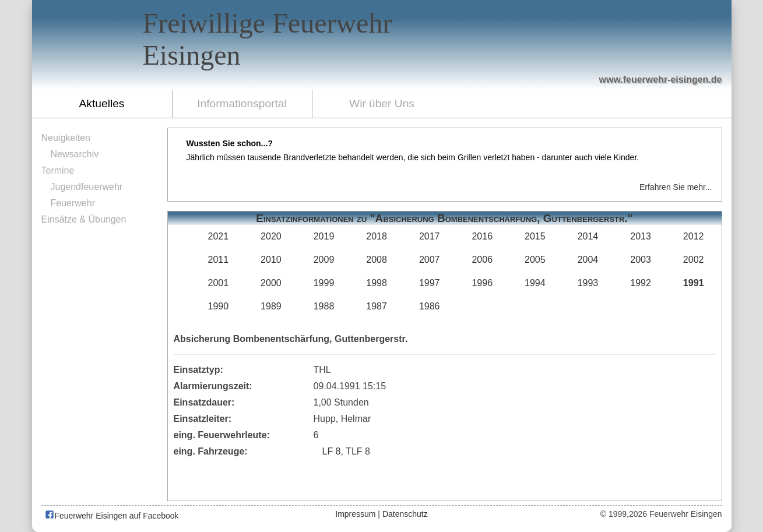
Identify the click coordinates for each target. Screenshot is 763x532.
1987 (377, 306)
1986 (430, 306)
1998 (377, 283)
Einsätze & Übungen (84, 219)
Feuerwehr (73, 203)
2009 (324, 260)
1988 (324, 306)
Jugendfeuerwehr (87, 187)
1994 (535, 283)
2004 (588, 260)
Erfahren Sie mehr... (676, 187)
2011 (219, 260)
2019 (324, 236)
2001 (219, 283)
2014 (588, 236)
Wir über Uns (382, 103)
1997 (430, 283)
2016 (482, 236)
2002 (694, 260)
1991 (694, 283)
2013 (641, 236)
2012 (694, 236)
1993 (588, 283)
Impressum (355, 514)
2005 (535, 260)
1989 (271, 306)
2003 (641, 260)
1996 (482, 283)
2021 (219, 236)
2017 (430, 236)
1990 (219, 306)
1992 (641, 283)
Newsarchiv (75, 154)
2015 (535, 236)
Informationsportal (242, 103)
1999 (324, 283)
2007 (430, 260)
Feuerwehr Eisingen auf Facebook (112, 516)
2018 (377, 236)
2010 (271, 260)
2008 (377, 260)
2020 (271, 236)
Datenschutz (405, 514)
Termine (58, 170)
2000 (271, 283)
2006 (482, 260)
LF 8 (332, 451)
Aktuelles (102, 103)
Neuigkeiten (66, 138)
